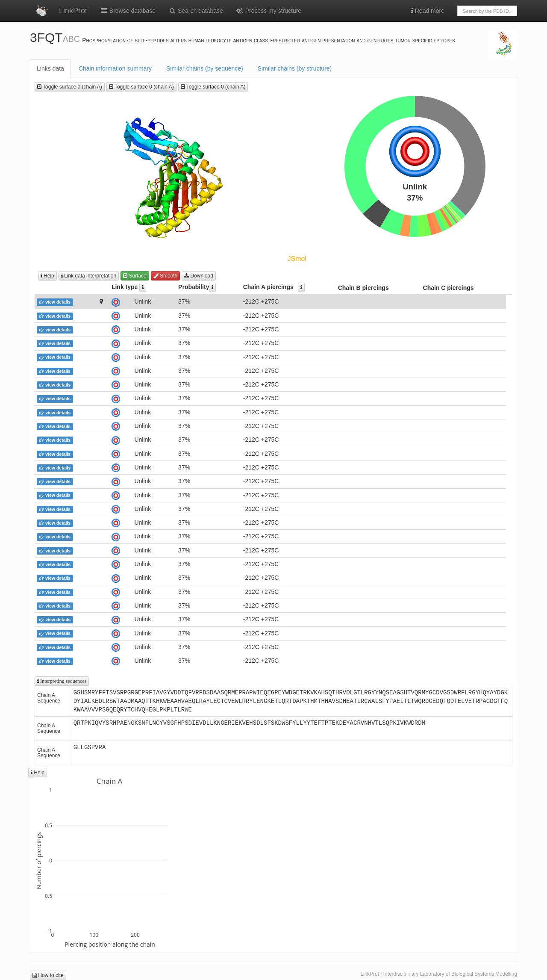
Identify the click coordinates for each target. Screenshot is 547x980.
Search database (196, 11)
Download (199, 276)
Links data (50, 68)
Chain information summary (115, 68)
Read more (428, 11)
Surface (135, 276)
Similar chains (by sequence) (205, 68)
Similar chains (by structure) (295, 68)
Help (47, 276)
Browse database (128, 11)
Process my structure (269, 11)
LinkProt (73, 11)
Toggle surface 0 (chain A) (70, 87)
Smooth (166, 276)
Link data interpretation (89, 276)
